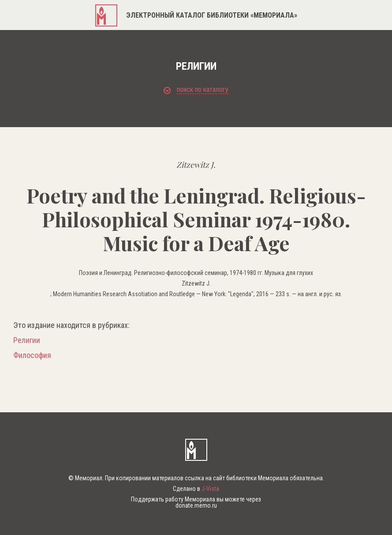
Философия (32, 355)
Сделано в (196, 489)
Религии (27, 340)
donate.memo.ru (196, 505)
